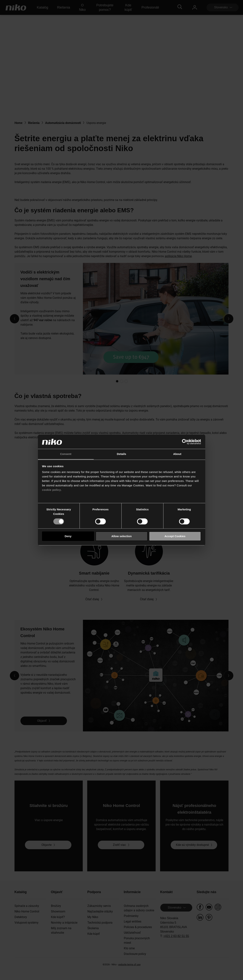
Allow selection (121, 536)
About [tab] (177, 454)
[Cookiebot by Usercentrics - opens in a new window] (185, 442)
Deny (68, 536)
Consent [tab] (66, 454)
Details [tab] (122, 454)
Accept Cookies (175, 536)
